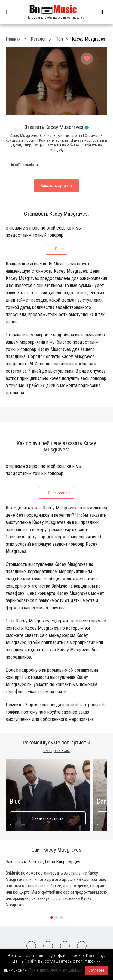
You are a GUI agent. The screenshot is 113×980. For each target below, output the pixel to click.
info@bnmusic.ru (24, 165)
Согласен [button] (96, 970)
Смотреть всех (56, 750)
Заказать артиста (48, 818)
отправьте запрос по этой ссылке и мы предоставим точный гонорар (44, 240)
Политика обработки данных (55, 970)
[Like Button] (87, 59)
